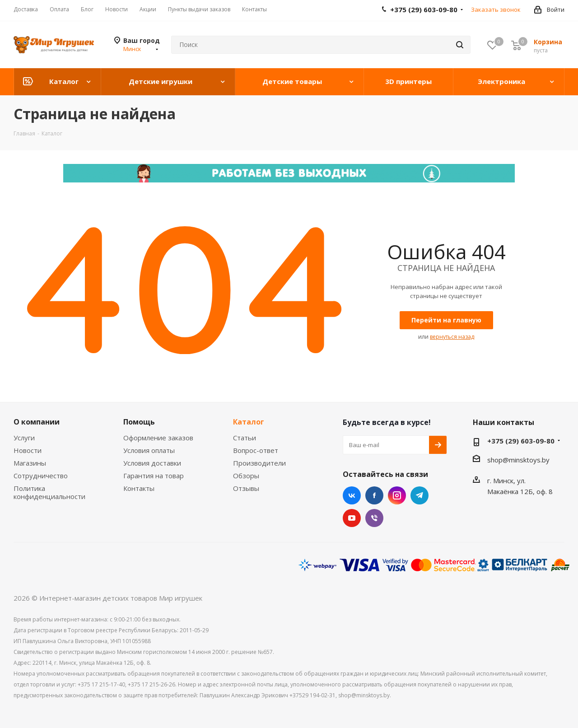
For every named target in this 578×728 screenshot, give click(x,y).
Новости (28, 450)
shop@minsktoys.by (518, 460)
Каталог (249, 422)
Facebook (374, 495)
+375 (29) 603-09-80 (521, 441)
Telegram (420, 495)
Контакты (139, 488)
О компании (37, 422)
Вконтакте (352, 495)
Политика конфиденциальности (49, 492)
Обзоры (246, 476)
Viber (374, 518)
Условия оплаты (149, 450)
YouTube (352, 518)
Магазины (30, 463)
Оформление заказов (158, 438)
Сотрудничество (41, 476)
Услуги (24, 438)
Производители (259, 463)
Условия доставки (152, 463)
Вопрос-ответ (256, 450)
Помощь (139, 422)
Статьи (245, 438)
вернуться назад (452, 337)
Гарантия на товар (154, 476)
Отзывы (246, 488)
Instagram (397, 495)
